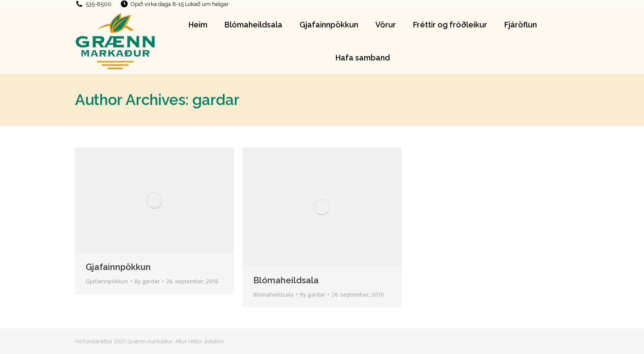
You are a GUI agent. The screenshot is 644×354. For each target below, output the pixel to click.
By (147, 281)
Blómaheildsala (286, 280)
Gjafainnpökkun (118, 267)
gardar (216, 100)
